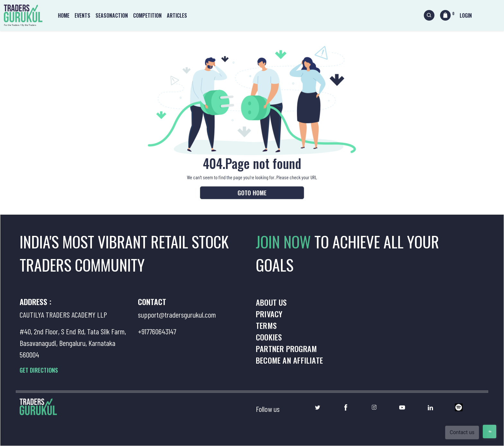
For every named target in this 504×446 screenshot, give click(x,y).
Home (64, 15)
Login (466, 15)
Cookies (269, 337)
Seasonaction (112, 15)
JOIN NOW (285, 242)
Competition (147, 15)
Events (82, 15)
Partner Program (286, 348)
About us (271, 302)
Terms (266, 325)
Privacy (269, 314)
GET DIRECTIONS (39, 370)
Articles (177, 15)
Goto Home (252, 193)
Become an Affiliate (289, 360)
